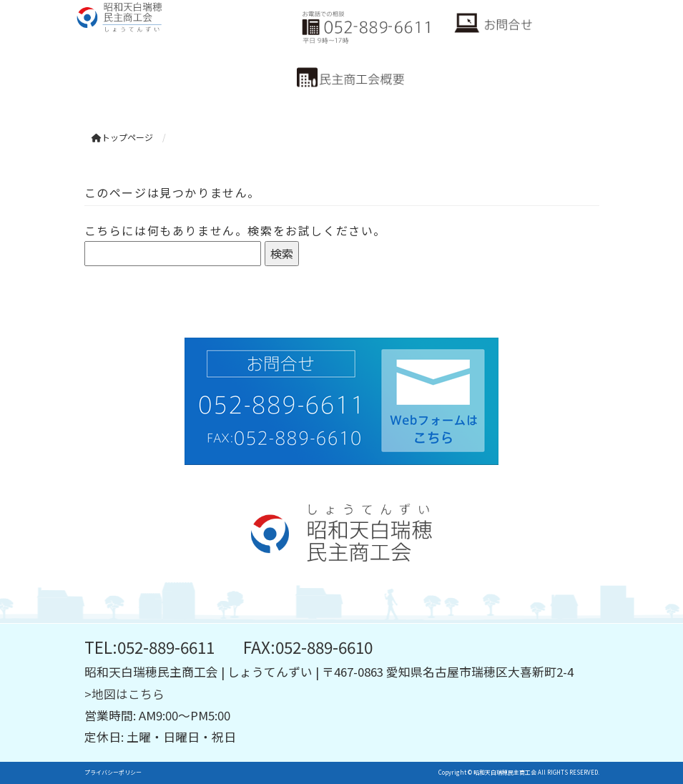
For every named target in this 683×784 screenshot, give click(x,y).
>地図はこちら (124, 694)
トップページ (122, 137)
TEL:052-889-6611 (149, 647)
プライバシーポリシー (113, 772)
